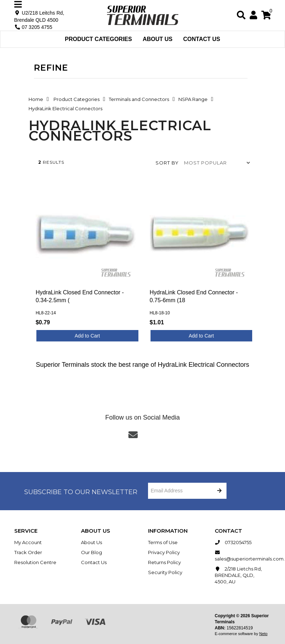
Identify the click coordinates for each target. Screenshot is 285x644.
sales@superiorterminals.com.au (243, 555)
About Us (158, 39)
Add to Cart (87, 336)
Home (36, 99)
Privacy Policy (164, 552)
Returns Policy (164, 562)
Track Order (28, 552)
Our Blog (91, 552)
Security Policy (165, 572)
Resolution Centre (35, 562)
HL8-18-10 (160, 313)
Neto (263, 634)
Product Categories (98, 39)
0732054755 (233, 542)
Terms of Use (163, 542)
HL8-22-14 (46, 313)
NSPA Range (193, 99)
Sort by (167, 163)
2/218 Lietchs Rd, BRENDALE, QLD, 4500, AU (238, 575)
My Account (28, 542)
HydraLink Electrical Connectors (65, 108)
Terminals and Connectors (139, 99)
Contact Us (202, 39)
